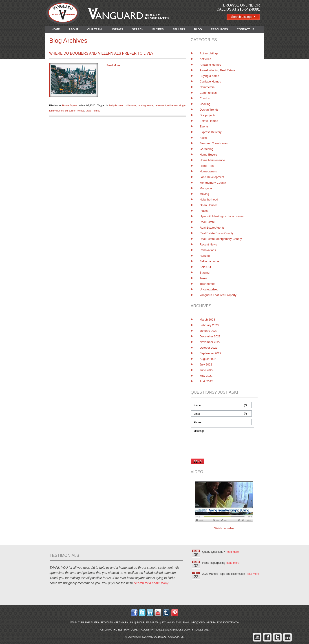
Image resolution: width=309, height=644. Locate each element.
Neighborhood (209, 199)
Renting (205, 256)
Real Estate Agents (212, 228)
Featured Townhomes (214, 143)
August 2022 (208, 359)
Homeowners (208, 171)
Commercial (207, 87)
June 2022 (206, 370)
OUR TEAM (95, 29)
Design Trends (209, 110)
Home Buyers (70, 105)
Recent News (208, 244)
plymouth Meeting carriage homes (222, 216)
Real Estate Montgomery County (221, 239)
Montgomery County (213, 183)
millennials (131, 105)
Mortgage (206, 188)
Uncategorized (209, 289)
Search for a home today (151, 583)
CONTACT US (246, 29)
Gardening (206, 149)
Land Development (212, 177)
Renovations (208, 250)
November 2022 (210, 342)
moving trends (146, 105)
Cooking (205, 104)
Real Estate (207, 222)
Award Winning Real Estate (217, 70)
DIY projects (208, 115)
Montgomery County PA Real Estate (147, 630)
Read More (113, 65)
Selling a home (209, 261)
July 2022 (206, 364)
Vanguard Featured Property (218, 295)
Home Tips (207, 166)
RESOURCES (219, 29)
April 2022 (206, 381)
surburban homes (75, 111)
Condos (205, 98)
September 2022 (210, 353)
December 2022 (210, 336)
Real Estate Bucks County (217, 233)
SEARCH (138, 29)
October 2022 (209, 348)
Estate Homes (209, 121)
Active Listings (209, 53)
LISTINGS (117, 29)
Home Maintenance (212, 160)
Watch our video (224, 528)
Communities (208, 93)
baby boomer (116, 105)
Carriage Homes (210, 81)
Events (204, 126)
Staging (205, 273)
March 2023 (207, 320)
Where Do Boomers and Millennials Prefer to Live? (101, 53)
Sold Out (205, 267)
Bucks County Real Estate (192, 630)
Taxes (203, 278)
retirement (160, 105)
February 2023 (209, 325)
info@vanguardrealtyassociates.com (215, 623)
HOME (56, 29)
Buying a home (209, 76)
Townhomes (207, 284)
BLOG (198, 29)
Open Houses (209, 205)
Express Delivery (211, 132)
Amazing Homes (210, 65)
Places (204, 211)
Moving (204, 194)
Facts (203, 138)
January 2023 (209, 331)
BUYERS (158, 29)
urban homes (93, 111)
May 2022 (206, 376)
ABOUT (74, 29)
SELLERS (179, 29)
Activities (205, 59)
